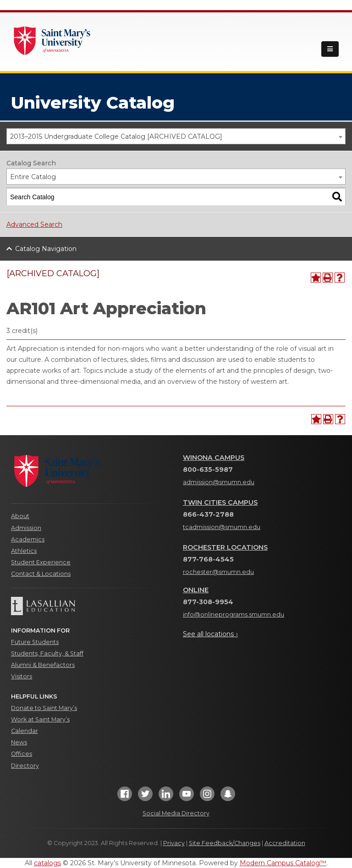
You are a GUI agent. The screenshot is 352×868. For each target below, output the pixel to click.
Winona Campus (214, 458)
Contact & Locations (41, 574)
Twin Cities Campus (220, 502)
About (20, 516)
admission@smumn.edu (219, 482)
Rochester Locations (225, 547)
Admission (26, 528)
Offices (22, 754)
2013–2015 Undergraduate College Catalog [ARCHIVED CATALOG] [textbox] (116, 136)
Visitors (22, 676)
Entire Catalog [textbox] (33, 177)
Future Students (35, 642)
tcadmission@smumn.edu (222, 527)
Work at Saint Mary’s (40, 719)
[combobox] (176, 136)
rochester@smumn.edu (218, 572)
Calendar (25, 731)
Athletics (24, 551)
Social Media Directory (176, 813)
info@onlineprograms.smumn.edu (234, 614)
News (19, 742)
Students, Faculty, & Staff (47, 653)
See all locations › (210, 634)
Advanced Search (34, 224)
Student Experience (41, 562)
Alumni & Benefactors (43, 665)
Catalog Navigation (46, 249)
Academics (28, 539)
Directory (25, 766)
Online (196, 590)
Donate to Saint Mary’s (44, 708)
